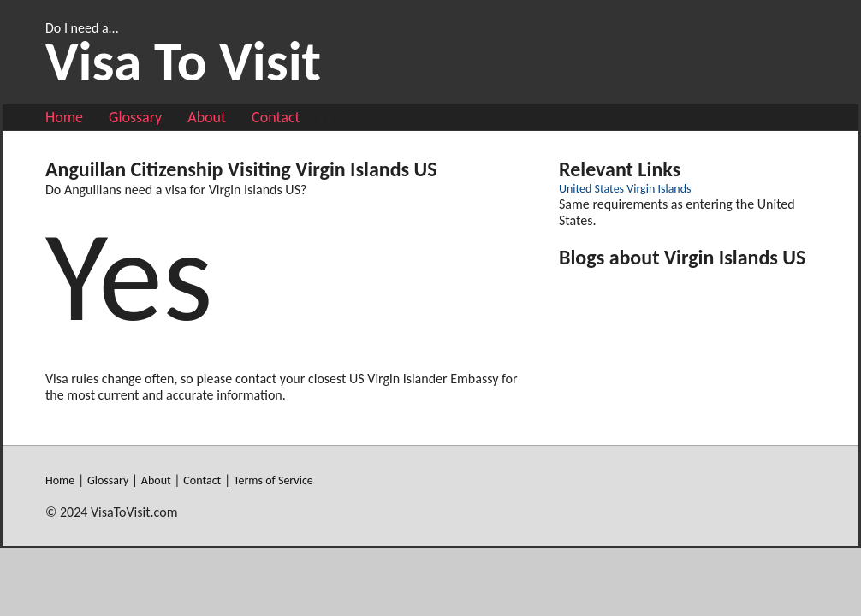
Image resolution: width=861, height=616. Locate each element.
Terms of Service (273, 480)
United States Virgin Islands (625, 189)
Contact (276, 117)
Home (64, 117)
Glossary (135, 117)
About (207, 117)
